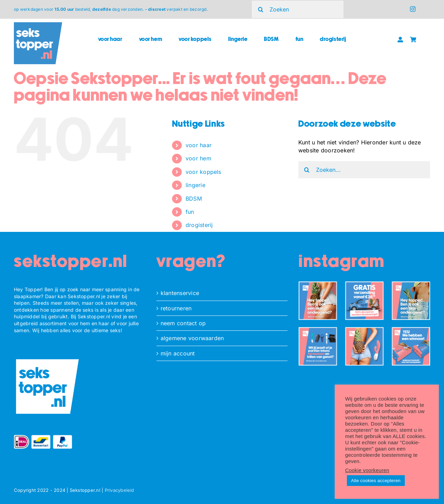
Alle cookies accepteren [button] (376, 481)
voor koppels (203, 172)
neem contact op (183, 323)
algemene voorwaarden (192, 338)
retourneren (176, 308)
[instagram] (413, 9)
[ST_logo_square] (38, 25)
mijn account (178, 353)
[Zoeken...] (364, 170)
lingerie (195, 185)
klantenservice (180, 293)
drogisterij (199, 225)
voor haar (199, 145)
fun (190, 212)
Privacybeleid (119, 490)
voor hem (198, 158)
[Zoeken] (298, 9)
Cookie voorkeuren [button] (367, 470)
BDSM (194, 199)
